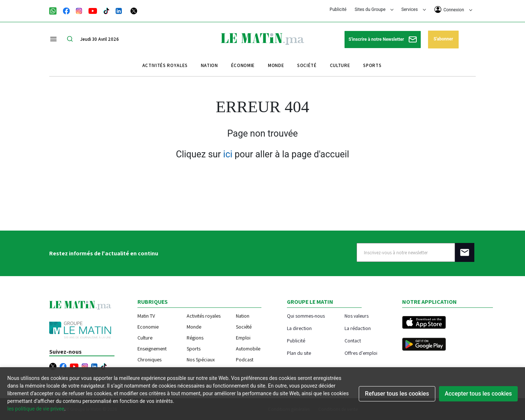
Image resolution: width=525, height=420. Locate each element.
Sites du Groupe (374, 9)
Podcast (245, 360)
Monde (276, 65)
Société (307, 65)
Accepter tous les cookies (478, 394)
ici (228, 154)
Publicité (338, 9)
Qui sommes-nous (306, 316)
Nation (209, 65)
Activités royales (165, 65)
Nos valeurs (357, 316)
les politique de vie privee (36, 409)
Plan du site (299, 353)
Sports (372, 65)
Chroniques (149, 360)
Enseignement (152, 349)
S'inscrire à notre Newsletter (383, 40)
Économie (243, 65)
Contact (353, 340)
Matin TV (146, 316)
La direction (299, 328)
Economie (148, 327)
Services (414, 9)
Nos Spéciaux (201, 360)
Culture (340, 65)
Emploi (243, 338)
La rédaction (358, 328)
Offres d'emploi (361, 353)
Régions (195, 338)
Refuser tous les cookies (397, 394)
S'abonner (443, 39)
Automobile (248, 349)
